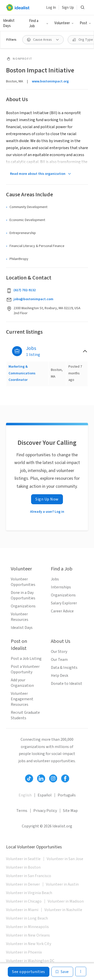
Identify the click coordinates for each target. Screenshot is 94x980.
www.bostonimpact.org (50, 81)
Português (67, 795)
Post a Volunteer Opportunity (25, 669)
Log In (51, 8)
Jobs (55, 579)
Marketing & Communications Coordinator (22, 373)
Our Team (59, 660)
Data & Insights (64, 668)
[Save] (62, 972)
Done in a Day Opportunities (23, 595)
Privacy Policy (45, 811)
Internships (61, 587)
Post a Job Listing (26, 659)
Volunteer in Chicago (24, 901)
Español (45, 795)
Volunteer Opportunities (23, 582)
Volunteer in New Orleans (28, 935)
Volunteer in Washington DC (30, 961)
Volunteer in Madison (66, 901)
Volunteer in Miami (22, 910)
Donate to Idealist (67, 684)
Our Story (59, 652)
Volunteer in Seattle (23, 859)
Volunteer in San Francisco (29, 876)
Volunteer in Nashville (63, 910)
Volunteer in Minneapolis (27, 927)
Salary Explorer (64, 603)
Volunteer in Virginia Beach (29, 893)
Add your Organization (22, 683)
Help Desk (60, 676)
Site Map (70, 811)
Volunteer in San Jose (65, 859)
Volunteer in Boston (23, 867)
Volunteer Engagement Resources (22, 699)
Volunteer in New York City (29, 944)
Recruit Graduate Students (25, 715)
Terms (22, 811)
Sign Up (68, 8)
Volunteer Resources (20, 617)
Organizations (23, 606)
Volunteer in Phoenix (24, 952)
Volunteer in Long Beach (27, 918)
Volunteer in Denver (23, 884)
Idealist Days (9, 23)
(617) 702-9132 (25, 290)
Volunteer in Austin (62, 884)
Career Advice (62, 611)
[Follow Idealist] (29, 778)
